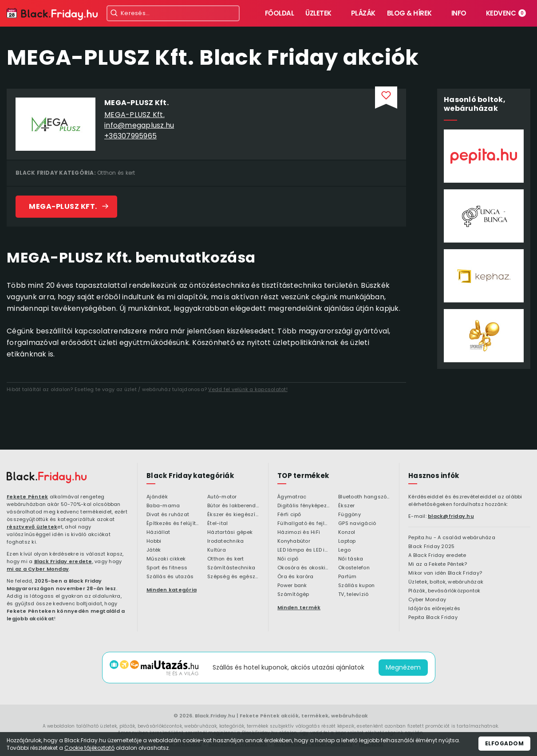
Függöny (349, 515)
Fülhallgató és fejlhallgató (303, 524)
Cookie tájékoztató (89, 748)
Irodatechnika (225, 541)
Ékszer (347, 506)
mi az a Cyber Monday (38, 569)
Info (459, 13)
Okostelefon (354, 568)
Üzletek (318, 13)
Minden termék (299, 607)
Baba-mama (163, 506)
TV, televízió (353, 595)
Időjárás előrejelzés (434, 609)
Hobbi (154, 541)
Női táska (351, 559)
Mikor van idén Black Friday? (445, 573)
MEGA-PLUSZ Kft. (134, 115)
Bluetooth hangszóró (364, 497)
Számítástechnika (231, 568)
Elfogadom (505, 743)
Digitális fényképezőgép (303, 506)
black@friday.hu (451, 516)
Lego (344, 550)
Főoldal (280, 13)
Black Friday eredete (63, 561)
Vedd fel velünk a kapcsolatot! (248, 389)
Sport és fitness (167, 568)
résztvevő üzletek (32, 527)
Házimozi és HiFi (299, 533)
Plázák (363, 13)
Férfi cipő (289, 515)
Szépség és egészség (233, 577)
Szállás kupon (356, 586)
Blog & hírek (409, 13)
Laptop (347, 541)
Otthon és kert (116, 173)
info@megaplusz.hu (139, 125)
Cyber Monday (427, 600)
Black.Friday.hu (215, 716)
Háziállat (158, 533)
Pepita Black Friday (433, 618)
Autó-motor (222, 497)
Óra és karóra (295, 577)
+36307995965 (130, 136)
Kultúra (217, 550)
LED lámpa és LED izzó (303, 550)
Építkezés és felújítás (172, 524)
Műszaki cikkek (166, 559)
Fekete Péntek (27, 497)
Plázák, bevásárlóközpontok (444, 591)
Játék (154, 550)
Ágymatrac (292, 497)
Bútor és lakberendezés (233, 506)
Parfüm (347, 577)
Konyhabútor (294, 541)
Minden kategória (172, 590)
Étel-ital (217, 524)
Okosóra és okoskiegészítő (303, 568)
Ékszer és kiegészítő (233, 515)
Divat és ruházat (168, 515)
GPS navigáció (357, 524)
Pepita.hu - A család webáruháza (452, 538)
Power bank (292, 586)
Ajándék (157, 497)
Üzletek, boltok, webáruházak (446, 582)
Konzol (347, 533)
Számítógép (293, 595)
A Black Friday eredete (437, 556)
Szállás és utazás (170, 577)
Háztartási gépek (230, 533)
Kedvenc (506, 13)
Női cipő (288, 559)
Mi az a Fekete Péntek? (438, 564)
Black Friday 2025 (431, 547)
